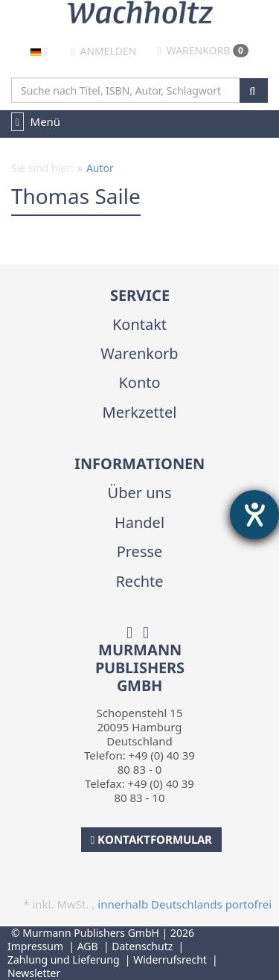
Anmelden (103, 51)
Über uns (140, 493)
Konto (139, 382)
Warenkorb (203, 50)
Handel (139, 522)
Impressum (35, 946)
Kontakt (139, 324)
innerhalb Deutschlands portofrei (185, 904)
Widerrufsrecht (170, 960)
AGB (88, 946)
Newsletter (34, 973)
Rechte (139, 581)
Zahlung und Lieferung (64, 960)
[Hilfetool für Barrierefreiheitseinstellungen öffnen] (254, 515)
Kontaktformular (151, 839)
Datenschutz (142, 946)
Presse (140, 551)
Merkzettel (140, 412)
